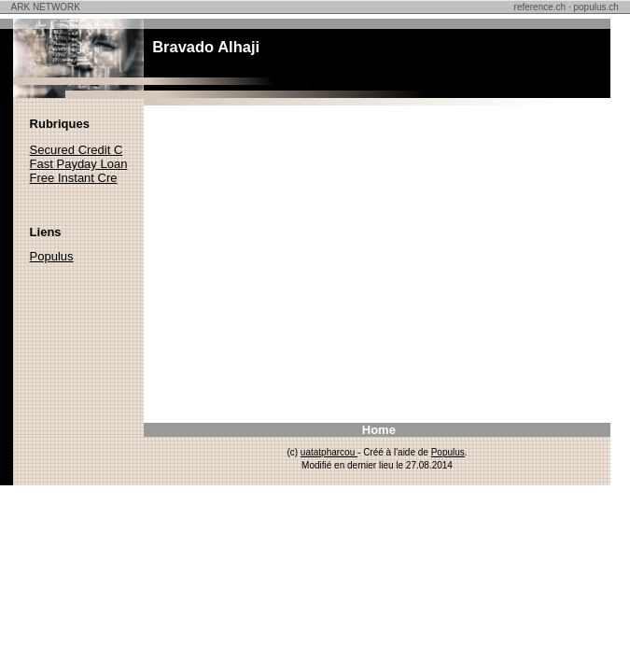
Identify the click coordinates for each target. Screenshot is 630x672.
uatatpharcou (329, 452)
